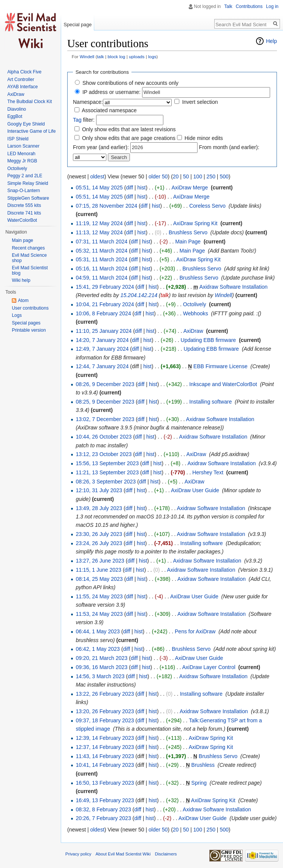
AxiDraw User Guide (195, 490)
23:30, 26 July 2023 (99, 534)
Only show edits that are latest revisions (129, 129)
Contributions (249, 6)
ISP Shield (18, 139)
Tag (77, 120)
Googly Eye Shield (26, 124)
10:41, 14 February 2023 (105, 765)
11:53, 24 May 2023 (99, 614)
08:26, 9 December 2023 (105, 384)
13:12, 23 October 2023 (104, 454)
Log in (272, 6)
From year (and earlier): (101, 147)
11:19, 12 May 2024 (99, 223)
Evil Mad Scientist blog (30, 270)
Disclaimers (166, 854)
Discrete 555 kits (24, 205)
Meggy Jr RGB (22, 161)
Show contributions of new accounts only (130, 83)
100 (198, 176)
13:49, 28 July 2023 (99, 508)
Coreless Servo (207, 206)
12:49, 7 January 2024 (102, 349)
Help (271, 41)
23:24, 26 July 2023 (99, 543)
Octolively (195, 304)
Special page (77, 25)
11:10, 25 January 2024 (104, 331)
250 (211, 176)
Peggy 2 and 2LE (25, 176)
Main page (22, 240)
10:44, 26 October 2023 (104, 437)
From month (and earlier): (229, 147)
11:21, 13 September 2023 (107, 472)
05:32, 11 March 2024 (101, 251)
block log (116, 56)
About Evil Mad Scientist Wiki (123, 854)
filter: (84, 120)
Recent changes (28, 248)
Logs (17, 315)
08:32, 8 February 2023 (103, 809)
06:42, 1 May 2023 (98, 649)
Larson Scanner (23, 146)
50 (186, 176)
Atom (23, 300)
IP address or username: (111, 92)
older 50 (158, 176)
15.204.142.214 (139, 295)
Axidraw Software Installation (234, 287)
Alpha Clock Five (24, 72)
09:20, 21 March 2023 (101, 658)
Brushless (203, 765)
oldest (97, 176)
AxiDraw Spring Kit (195, 223)
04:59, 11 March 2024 (101, 278)
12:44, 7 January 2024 (102, 366)
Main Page (188, 242)
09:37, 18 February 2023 (105, 720)
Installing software (210, 402)
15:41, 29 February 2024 (105, 287)
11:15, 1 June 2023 (98, 570)
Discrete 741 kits (24, 213)
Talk (228, 6)
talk (100, 56)
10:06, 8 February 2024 (103, 313)
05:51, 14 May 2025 (99, 188)
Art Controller (21, 79)
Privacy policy (78, 854)
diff (130, 188)
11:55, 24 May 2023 (99, 596)
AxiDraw (193, 331)
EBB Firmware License (220, 366)
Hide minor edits (204, 138)
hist (142, 188)
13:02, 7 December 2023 (105, 419)
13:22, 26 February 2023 (105, 694)
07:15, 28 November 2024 (106, 206)
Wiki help (21, 280)
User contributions (30, 308)
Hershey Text (208, 472)
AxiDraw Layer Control (209, 667)
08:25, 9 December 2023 (105, 402)
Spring (199, 783)
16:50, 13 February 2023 (105, 783)
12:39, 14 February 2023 (105, 738)
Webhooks (196, 313)
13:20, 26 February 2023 (105, 711)
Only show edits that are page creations (129, 138)
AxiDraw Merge (190, 188)
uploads (137, 56)
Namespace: (88, 102)
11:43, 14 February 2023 (105, 756)
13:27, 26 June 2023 (100, 561)
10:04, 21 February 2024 (105, 304)
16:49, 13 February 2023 (105, 800)
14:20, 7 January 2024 (102, 340)
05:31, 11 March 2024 (101, 259)
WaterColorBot (22, 220)
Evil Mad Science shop (29, 258)
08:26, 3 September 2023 (106, 482)
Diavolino (17, 109)
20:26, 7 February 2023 (103, 818)
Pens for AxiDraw (195, 631)
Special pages (26, 323)
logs (152, 56)
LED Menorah (21, 154)
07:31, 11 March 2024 (101, 242)
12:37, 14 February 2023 (105, 747)
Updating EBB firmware (209, 340)
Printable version (29, 330)
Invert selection (200, 102)
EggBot (15, 116)
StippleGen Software (28, 198)
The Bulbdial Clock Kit (29, 102)
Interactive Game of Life (31, 131)
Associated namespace (109, 110)
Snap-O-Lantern (24, 191)
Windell (87, 56)
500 (224, 176)
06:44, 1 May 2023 (98, 631)
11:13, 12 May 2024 (99, 232)
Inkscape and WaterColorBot (223, 384)
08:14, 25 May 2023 (99, 579)
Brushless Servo (188, 232)
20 (176, 176)
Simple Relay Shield (28, 183)
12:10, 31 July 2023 (99, 490)
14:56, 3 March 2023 (100, 676)
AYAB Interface (22, 87)
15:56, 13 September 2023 (107, 463)
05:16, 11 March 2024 (101, 269)
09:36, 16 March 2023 (101, 667)
